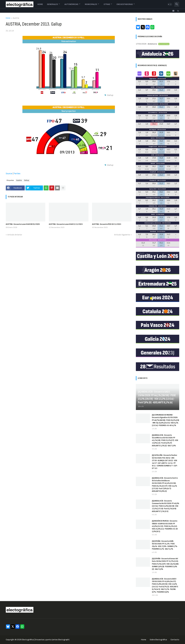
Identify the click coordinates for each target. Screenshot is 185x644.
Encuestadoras (125, 4)
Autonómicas (71, 4)
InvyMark (153, 172)
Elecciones (153, 240)
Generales (52, 4)
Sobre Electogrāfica (158, 640)
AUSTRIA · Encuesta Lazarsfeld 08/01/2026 (23, 224)
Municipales (91, 4)
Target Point (153, 146)
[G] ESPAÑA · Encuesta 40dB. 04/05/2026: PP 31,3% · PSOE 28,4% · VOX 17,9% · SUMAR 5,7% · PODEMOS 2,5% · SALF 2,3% (165, 545)
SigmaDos (153, 79)
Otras (107, 4)
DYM (153, 155)
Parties (17, 174)
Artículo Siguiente (122, 235)
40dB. (153, 87)
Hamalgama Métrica (153, 197)
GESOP (153, 164)
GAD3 (153, 214)
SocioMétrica (153, 113)
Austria (16, 18)
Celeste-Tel (153, 206)
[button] (170, 4)
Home (40, 4)
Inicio (8, 18)
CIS (153, 121)
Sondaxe (153, 231)
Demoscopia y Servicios (153, 223)
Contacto (175, 640)
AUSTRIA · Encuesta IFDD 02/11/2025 (107, 224)
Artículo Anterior (15, 235)
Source (9, 174)
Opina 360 (153, 189)
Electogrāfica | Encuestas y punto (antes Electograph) (46, 640)
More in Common (153, 104)
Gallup (27, 180)
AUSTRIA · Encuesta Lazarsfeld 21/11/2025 (66, 224)
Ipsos (153, 138)
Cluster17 (153, 180)
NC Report (153, 130)
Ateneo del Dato (153, 95)
